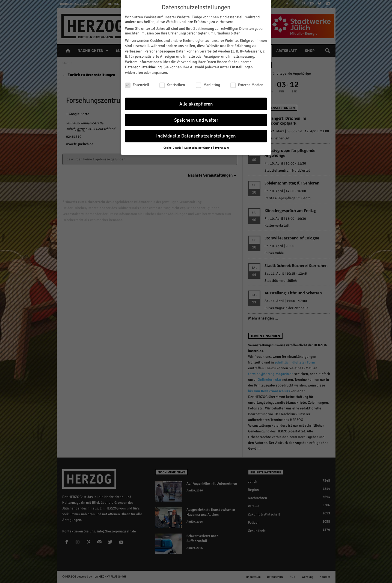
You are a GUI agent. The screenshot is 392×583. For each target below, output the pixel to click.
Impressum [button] (222, 148)
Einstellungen (241, 67)
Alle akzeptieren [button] (196, 104)
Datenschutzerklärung (143, 67)
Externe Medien (247, 85)
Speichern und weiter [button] (196, 120)
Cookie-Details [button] (173, 148)
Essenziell (137, 85)
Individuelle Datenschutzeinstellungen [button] (196, 136)
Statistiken (172, 85)
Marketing (208, 85)
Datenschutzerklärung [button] (198, 148)
